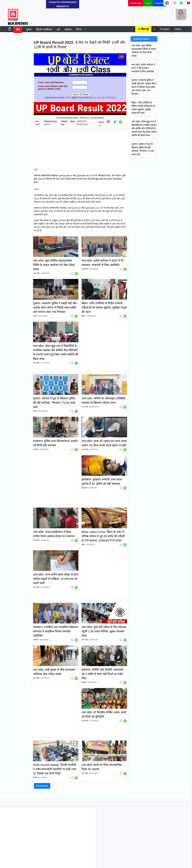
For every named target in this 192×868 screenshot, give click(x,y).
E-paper (165, 29)
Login (148, 3)
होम (18, 30)
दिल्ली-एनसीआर (44, 30)
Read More (42, 786)
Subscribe (159, 3)
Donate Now (136, 3)
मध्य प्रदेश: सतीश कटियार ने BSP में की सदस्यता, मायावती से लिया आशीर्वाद (143, 68)
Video (178, 29)
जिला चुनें (145, 29)
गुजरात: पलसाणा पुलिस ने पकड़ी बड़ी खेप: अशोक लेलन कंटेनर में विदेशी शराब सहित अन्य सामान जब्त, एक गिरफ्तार (144, 87)
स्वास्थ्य (68, 30)
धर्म (58, 30)
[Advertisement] (24, 4)
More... (80, 29)
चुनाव (29, 30)
